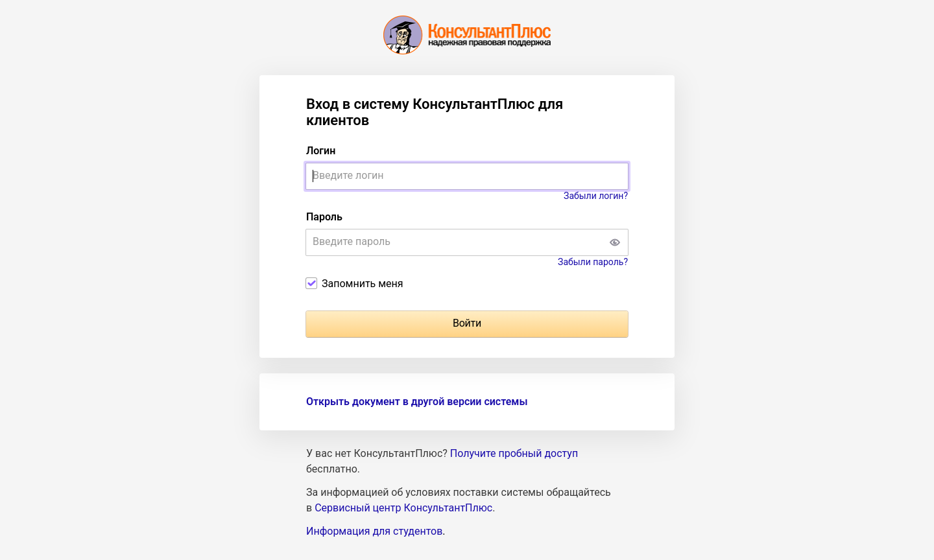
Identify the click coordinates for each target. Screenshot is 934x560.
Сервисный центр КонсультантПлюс (403, 508)
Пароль (324, 217)
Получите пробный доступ (514, 453)
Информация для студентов (374, 531)
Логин (321, 151)
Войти (467, 323)
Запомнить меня (363, 284)
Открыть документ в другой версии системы (417, 402)
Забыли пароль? (593, 262)
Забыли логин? (596, 196)
